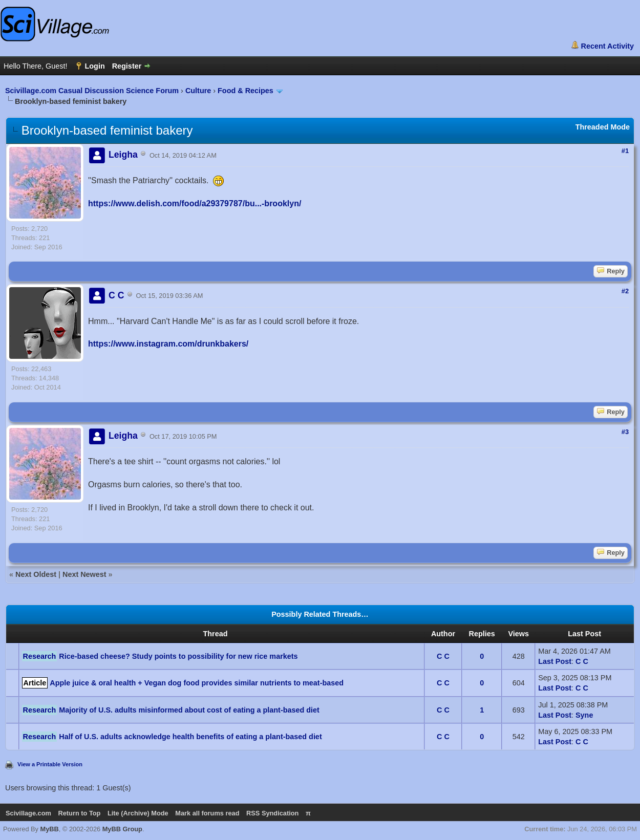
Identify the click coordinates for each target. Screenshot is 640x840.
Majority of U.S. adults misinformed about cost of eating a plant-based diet (189, 710)
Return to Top (79, 813)
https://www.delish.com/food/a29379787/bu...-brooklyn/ (195, 203)
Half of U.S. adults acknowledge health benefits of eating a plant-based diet (190, 737)
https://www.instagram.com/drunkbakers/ (168, 344)
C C (443, 656)
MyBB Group (122, 829)
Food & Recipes (246, 91)
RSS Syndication (272, 813)
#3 (625, 432)
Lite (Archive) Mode (138, 813)
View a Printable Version (50, 764)
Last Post (555, 661)
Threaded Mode (603, 127)
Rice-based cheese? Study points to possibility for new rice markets (178, 656)
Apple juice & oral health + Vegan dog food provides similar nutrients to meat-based (197, 683)
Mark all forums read (207, 813)
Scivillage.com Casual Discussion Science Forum (92, 91)
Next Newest (84, 574)
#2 (625, 291)
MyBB (50, 829)
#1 (625, 151)
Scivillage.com (28, 813)
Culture (198, 91)
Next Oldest (36, 574)
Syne (584, 715)
